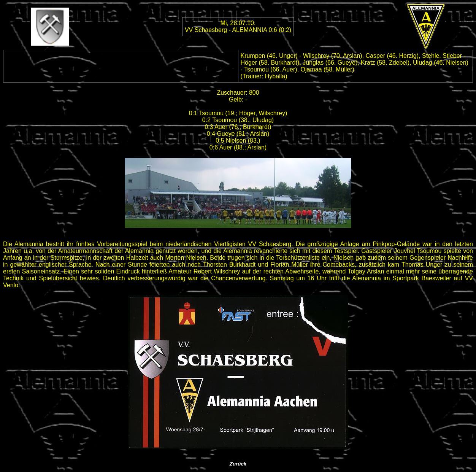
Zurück (238, 464)
